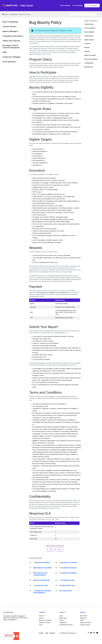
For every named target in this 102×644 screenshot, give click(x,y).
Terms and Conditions (91, 59)
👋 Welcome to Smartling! (42, 562)
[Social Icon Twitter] (91, 633)
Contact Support (85, 625)
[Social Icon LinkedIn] (94, 633)
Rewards (87, 47)
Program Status (89, 24)
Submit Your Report (90, 55)
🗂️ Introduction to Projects (68, 568)
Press (41, 625)
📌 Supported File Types (67, 585)
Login (61, 616)
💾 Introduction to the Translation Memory (40, 574)
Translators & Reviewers (13, 36)
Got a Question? (92, 5)
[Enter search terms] (84, 14)
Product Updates (65, 5)
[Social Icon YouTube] (97, 633)
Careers (41, 618)
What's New (63, 618)
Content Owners (9, 27)
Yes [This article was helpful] (51, 549)
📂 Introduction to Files (41, 585)
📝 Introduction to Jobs (67, 580)
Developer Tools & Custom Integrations (11, 46)
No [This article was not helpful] (59, 549)
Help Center (84, 616)
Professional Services (66, 625)
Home (5, 14)
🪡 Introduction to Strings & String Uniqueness (42, 592)
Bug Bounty (14, 14)
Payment (87, 51)
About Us (42, 616)
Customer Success (45, 623)
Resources (83, 618)
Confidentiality (89, 63)
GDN (4, 52)
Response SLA (89, 67)
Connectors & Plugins (12, 57)
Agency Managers (10, 31)
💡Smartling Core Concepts (68, 562)
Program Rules (89, 36)
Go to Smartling (77, 5)
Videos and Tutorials (11, 41)
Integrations (63, 623)
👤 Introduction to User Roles (43, 568)
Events (61, 620)
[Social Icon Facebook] (88, 633)
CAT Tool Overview (65, 591)
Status (82, 620)
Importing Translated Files (42, 580)
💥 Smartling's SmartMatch (68, 573)
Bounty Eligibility (89, 32)
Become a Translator (45, 620)
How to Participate (90, 28)
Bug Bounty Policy (25, 14)
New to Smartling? (10, 22)
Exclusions (88, 44)
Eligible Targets (89, 40)
